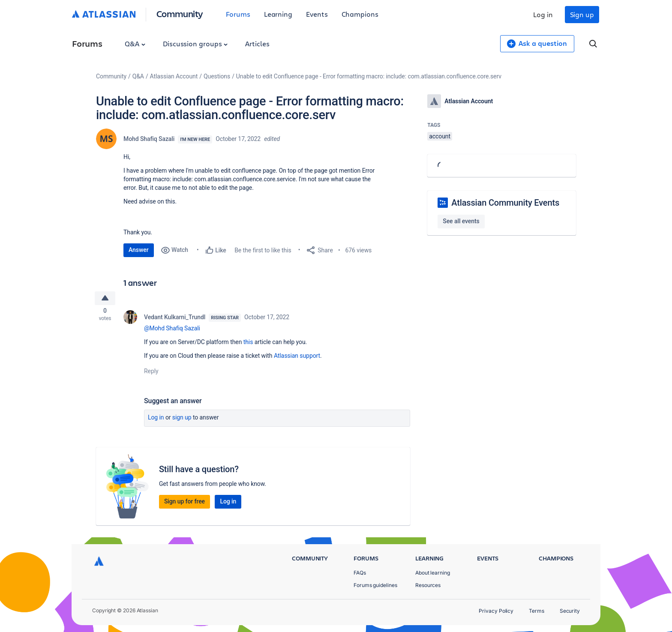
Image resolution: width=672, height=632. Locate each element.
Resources (428, 585)
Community (180, 13)
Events (317, 14)
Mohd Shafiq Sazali (149, 139)
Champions (360, 14)
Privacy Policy (496, 611)
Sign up (582, 14)
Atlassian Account (174, 76)
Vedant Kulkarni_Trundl (175, 319)
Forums (238, 14)
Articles (257, 43)
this (248, 344)
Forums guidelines (375, 585)
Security (570, 611)
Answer (139, 250)
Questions (217, 76)
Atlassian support (297, 357)
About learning (433, 573)
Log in (543, 14)
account (440, 136)
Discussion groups (195, 43)
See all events (461, 221)
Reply (151, 373)
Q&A (135, 43)
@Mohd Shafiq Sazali (172, 330)
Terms (537, 611)
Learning (278, 14)
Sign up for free (184, 503)
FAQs (360, 573)
